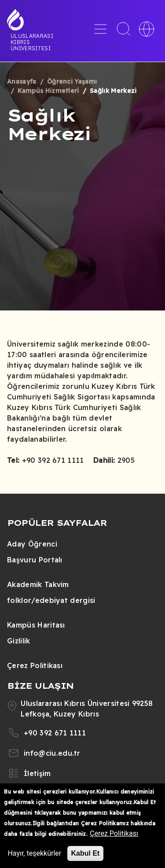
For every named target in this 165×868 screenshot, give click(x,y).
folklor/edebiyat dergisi (51, 600)
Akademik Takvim (38, 584)
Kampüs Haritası (36, 625)
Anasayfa (22, 81)
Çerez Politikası (35, 665)
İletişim (37, 773)
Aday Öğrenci (32, 544)
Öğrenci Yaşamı (72, 81)
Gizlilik (19, 641)
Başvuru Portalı (35, 560)
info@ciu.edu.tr (52, 753)
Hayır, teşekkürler (34, 853)
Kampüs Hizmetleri (48, 91)
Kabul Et (86, 853)
